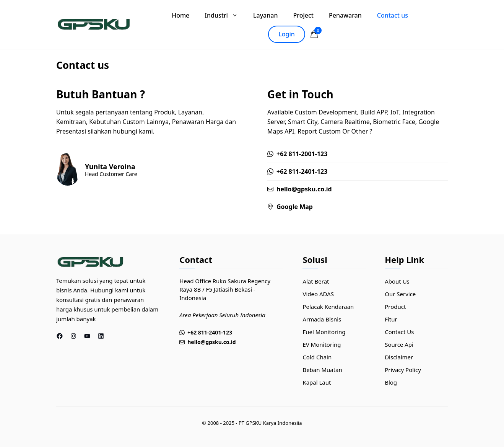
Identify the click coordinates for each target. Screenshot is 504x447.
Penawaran (345, 15)
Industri (225, 15)
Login (287, 34)
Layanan (266, 15)
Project (303, 15)
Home (180, 15)
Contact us (393, 15)
